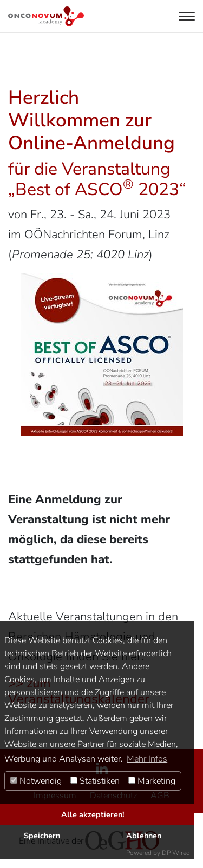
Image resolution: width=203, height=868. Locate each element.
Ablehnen (144, 836)
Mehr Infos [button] (147, 759)
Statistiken (95, 781)
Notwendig (36, 781)
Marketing (152, 781)
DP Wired (176, 853)
